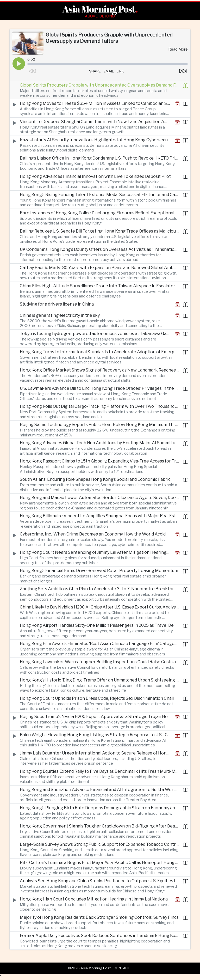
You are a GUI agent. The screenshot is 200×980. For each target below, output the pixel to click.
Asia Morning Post (99, 9)
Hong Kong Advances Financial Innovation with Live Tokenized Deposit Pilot (95, 176)
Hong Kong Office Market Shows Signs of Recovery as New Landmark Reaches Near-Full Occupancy (99, 370)
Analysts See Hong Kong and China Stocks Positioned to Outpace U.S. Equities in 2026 (99, 881)
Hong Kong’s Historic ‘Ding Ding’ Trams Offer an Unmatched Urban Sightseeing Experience (99, 680)
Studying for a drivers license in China (57, 304)
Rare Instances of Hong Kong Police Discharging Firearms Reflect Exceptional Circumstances (99, 213)
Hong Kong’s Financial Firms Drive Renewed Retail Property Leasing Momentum (99, 571)
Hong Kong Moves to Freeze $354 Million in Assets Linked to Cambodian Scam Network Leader (95, 103)
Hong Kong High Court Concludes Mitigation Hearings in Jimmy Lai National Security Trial (95, 899)
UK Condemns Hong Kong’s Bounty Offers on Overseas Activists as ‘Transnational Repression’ (99, 249)
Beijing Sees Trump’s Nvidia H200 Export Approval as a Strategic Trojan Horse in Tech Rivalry (95, 717)
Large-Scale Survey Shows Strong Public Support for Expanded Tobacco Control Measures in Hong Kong (99, 844)
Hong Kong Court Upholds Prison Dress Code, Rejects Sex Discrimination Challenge (99, 698)
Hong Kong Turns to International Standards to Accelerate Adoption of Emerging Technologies (99, 352)
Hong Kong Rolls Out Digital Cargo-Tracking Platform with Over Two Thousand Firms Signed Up (99, 406)
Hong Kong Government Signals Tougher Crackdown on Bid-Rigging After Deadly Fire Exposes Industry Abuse (99, 826)
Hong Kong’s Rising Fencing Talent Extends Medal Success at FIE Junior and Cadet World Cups (99, 195)
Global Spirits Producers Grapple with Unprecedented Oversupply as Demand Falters (99, 85)
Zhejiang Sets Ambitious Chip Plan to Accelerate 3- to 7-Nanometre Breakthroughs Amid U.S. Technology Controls (99, 589)
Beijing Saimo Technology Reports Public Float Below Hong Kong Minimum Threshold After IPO (99, 425)
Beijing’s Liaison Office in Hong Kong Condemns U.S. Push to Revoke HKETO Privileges (99, 158)
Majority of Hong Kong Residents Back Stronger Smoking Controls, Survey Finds (99, 917)
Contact (122, 968)
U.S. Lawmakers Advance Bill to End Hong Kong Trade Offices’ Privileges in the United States (99, 388)
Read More (178, 49)
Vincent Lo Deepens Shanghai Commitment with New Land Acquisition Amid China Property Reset (95, 122)
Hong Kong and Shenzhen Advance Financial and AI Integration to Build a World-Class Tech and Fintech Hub (99, 790)
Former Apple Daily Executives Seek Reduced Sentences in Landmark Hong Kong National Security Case (99, 936)
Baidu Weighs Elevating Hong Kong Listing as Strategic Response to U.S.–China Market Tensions (95, 735)
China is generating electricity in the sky (60, 315)
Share (95, 71)
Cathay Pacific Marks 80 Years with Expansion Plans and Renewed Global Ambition (99, 268)
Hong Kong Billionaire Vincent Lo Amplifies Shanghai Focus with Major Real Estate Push (99, 516)
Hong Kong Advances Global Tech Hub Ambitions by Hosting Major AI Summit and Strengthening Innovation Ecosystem (99, 443)
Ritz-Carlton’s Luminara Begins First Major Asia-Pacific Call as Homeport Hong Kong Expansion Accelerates (99, 863)
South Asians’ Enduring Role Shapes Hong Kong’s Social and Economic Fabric (95, 479)
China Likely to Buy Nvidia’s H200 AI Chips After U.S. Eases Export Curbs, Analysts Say (99, 607)
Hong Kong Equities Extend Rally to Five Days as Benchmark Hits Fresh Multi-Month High (99, 771)
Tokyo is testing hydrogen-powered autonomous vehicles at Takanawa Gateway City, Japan (95, 334)
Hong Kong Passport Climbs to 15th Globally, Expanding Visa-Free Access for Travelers (99, 461)
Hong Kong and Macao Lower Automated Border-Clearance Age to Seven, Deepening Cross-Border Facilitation (99, 498)
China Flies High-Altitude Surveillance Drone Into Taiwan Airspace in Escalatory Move (99, 286)
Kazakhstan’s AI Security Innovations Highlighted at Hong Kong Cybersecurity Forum (95, 140)
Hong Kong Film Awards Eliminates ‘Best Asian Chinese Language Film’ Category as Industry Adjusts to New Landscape (99, 644)
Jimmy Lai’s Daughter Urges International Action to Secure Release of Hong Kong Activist (95, 753)
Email (109, 71)
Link (120, 71)
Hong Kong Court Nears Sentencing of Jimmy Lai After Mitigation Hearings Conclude (95, 552)
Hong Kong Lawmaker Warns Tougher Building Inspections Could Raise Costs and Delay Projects (99, 662)
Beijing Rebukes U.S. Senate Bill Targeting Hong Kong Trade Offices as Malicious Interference (99, 231)
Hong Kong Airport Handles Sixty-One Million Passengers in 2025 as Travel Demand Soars (99, 625)
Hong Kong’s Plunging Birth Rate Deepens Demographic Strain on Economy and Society (99, 808)
